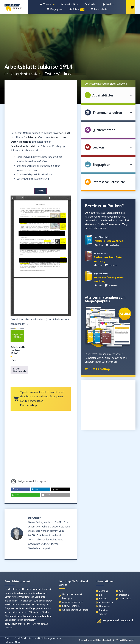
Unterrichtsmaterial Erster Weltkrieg (108, 84)
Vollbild (40, 191)
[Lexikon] (108, 5)
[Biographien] (55, 9)
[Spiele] (77, 9)
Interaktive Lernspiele (109, 182)
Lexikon (98, 147)
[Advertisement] (41, 107)
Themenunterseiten (107, 113)
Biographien (101, 165)
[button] (21, 489)
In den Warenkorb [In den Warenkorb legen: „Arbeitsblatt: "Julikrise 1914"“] (19, 370)
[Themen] (47, 5)
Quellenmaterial (104, 130)
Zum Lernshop (28, 405)
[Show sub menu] (54, 5)
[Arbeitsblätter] (70, 5)
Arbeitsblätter (103, 95)
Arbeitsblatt (63, 133)
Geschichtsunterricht (23, 146)
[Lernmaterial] (99, 9)
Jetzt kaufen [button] (114, 245)
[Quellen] (91, 5)
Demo (101, 245)
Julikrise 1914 (32, 137)
